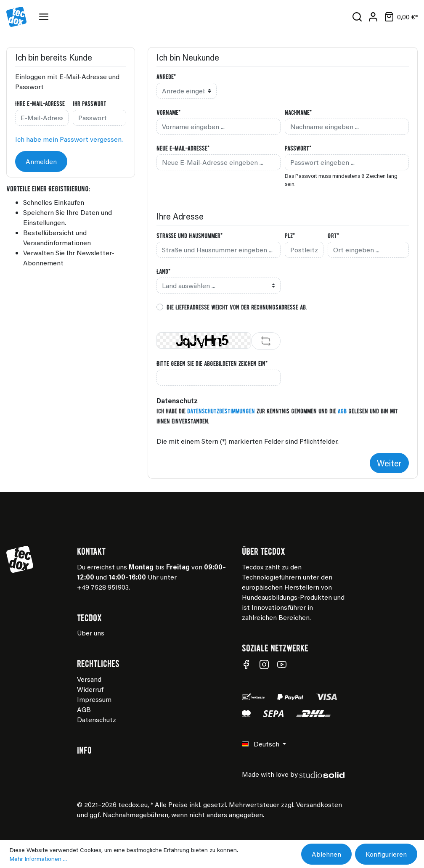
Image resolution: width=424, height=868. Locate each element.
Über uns (91, 633)
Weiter (389, 463)
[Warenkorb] (399, 17)
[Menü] (45, 17)
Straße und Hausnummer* (189, 236)
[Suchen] (357, 17)
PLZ (290, 236)
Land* (163, 271)
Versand (89, 679)
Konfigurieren (386, 854)
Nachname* (298, 112)
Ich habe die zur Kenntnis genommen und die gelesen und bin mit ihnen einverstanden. (277, 416)
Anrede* (166, 77)
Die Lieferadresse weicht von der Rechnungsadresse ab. (237, 307)
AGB (342, 411)
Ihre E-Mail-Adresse (40, 103)
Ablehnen (326, 854)
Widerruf (90, 689)
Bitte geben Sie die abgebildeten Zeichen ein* (212, 363)
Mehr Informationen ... (38, 859)
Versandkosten (319, 804)
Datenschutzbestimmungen (221, 411)
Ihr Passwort (90, 103)
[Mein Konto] (373, 17)
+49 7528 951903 (103, 587)
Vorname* (168, 112)
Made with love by (293, 774)
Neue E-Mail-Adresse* (183, 148)
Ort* (333, 236)
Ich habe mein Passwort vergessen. (69, 139)
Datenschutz (97, 719)
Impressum (94, 699)
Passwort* (298, 148)
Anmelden (41, 161)
